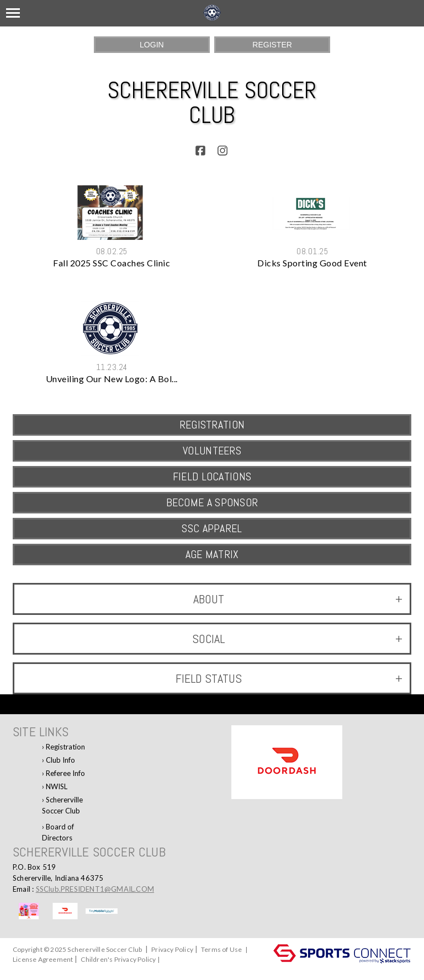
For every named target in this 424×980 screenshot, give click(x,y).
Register (272, 45)
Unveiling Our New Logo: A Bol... (112, 379)
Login (152, 45)
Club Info (60, 760)
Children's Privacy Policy (118, 959)
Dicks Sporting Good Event (312, 263)
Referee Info (65, 773)
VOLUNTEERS (212, 451)
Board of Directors (58, 832)
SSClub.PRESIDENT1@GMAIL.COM (95, 889)
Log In (25, 969)
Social (297, 639)
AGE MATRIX (212, 554)
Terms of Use (221, 949)
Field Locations (212, 476)
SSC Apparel (212, 528)
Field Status (289, 678)
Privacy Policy (172, 949)
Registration (65, 747)
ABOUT (298, 599)
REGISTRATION (212, 425)
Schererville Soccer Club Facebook (62, 807)
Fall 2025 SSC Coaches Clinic (112, 263)
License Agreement (43, 959)
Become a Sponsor (212, 502)
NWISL (57, 786)
